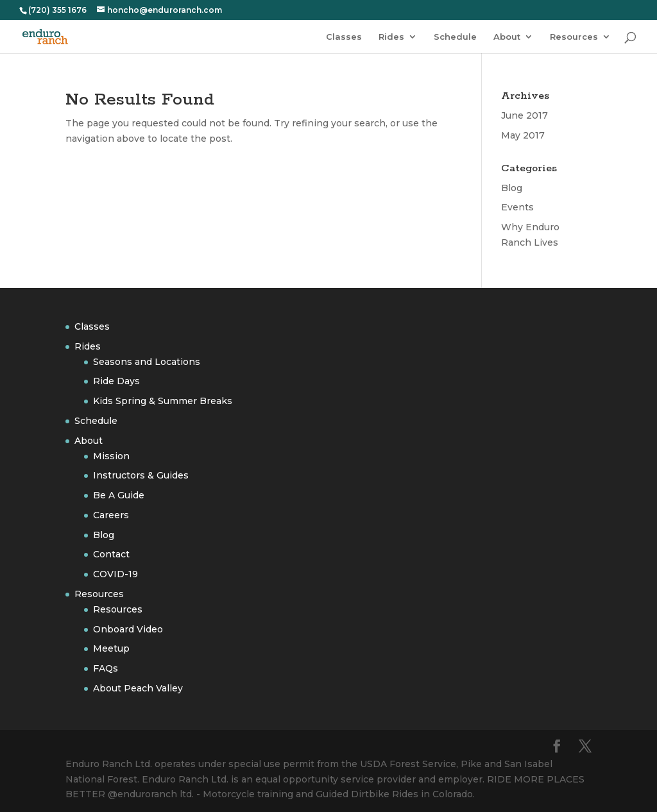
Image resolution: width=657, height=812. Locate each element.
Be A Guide (119, 495)
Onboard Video (128, 629)
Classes (344, 37)
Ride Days (116, 381)
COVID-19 (115, 574)
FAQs (106, 668)
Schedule (455, 37)
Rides (391, 37)
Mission (111, 456)
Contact (111, 554)
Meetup (111, 648)
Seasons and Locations (147, 362)
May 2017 (523, 135)
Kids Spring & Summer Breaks (163, 401)
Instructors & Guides (141, 475)
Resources (574, 37)
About (507, 37)
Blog (512, 188)
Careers (111, 515)
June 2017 (525, 115)
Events (517, 207)
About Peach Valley (138, 688)
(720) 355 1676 (57, 10)
